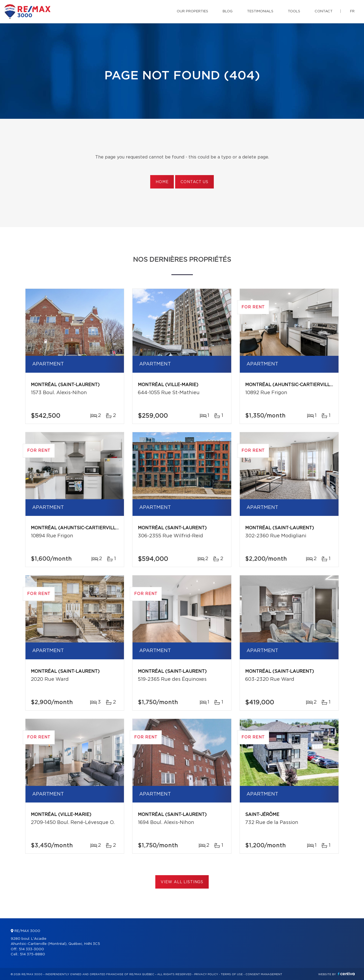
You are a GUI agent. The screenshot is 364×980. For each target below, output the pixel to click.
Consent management (264, 974)
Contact (324, 11)
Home (162, 182)
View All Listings (182, 882)
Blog (228, 11)
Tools (294, 11)
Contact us (194, 182)
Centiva (346, 974)
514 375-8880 (32, 954)
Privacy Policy (206, 974)
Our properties (192, 11)
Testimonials (260, 11)
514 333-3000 (31, 949)
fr (352, 11)
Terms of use (232, 974)
